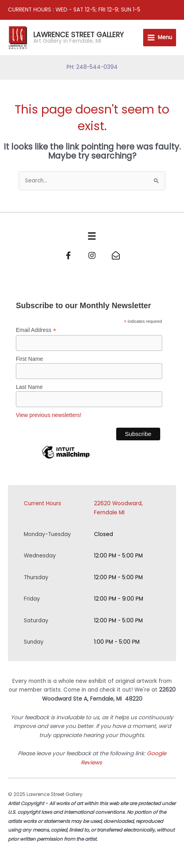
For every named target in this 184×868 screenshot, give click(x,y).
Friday (32, 599)
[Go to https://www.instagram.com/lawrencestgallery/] (92, 257)
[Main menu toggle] (160, 38)
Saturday (36, 621)
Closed (103, 534)
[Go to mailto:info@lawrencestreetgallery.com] (116, 257)
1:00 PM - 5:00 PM (117, 642)
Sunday (34, 642)
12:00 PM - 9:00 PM (119, 599)
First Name (29, 359)
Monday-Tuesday (47, 534)
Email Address (36, 330)
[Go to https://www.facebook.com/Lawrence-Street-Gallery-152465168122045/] (68, 257)
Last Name (29, 387)
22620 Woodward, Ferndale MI (118, 508)
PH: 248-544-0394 (92, 67)
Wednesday (40, 556)
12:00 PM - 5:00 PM (118, 556)
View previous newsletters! (49, 415)
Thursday (36, 577)
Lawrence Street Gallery (79, 35)
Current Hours (42, 503)
